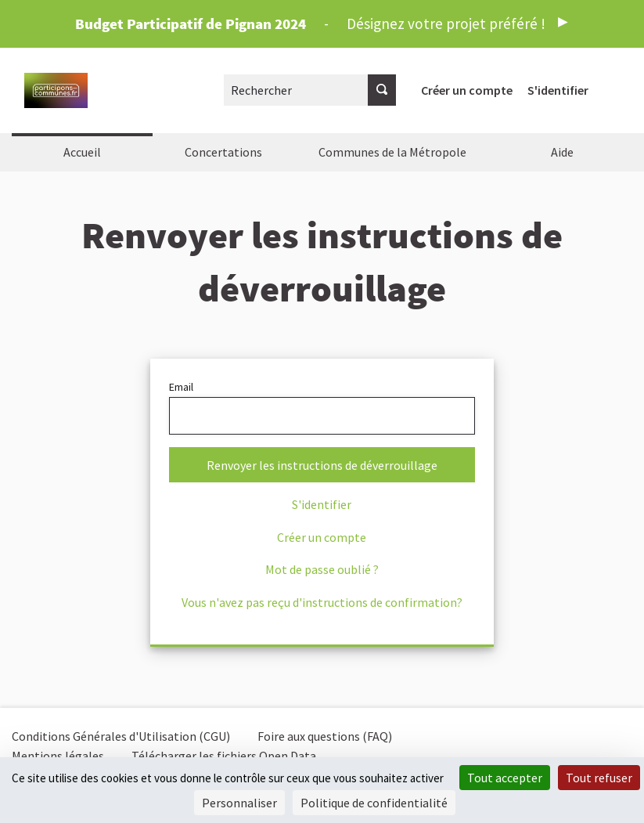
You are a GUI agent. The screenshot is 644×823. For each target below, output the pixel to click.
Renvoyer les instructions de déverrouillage (322, 465)
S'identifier (558, 90)
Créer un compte (467, 90)
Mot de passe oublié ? (322, 569)
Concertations (223, 152)
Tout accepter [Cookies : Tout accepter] (505, 778)
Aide (562, 152)
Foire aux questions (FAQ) (325, 736)
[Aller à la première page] (56, 90)
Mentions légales (58, 756)
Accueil (82, 152)
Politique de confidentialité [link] (374, 803)
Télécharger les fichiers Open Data (224, 756)
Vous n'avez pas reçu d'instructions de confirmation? (322, 602)
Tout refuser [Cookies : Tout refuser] (599, 778)
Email (322, 407)
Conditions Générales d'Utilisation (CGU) (121, 736)
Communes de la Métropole (392, 152)
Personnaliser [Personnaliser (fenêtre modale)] (239, 803)
